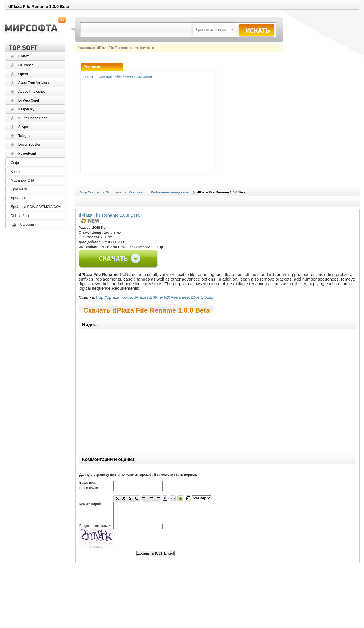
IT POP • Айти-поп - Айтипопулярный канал (118, 77)
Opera (23, 74)
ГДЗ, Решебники (24, 225)
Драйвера (18, 198)
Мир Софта (89, 192)
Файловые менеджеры (170, 192)
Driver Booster (29, 145)
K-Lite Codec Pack (33, 118)
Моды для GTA (23, 180)
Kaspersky (26, 109)
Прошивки (19, 189)
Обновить (96, 551)
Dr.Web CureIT (30, 100)
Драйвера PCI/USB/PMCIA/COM (36, 207)
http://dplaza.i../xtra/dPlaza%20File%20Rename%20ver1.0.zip (155, 297)
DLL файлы (20, 216)
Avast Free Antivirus (34, 83)
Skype (23, 127)
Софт (15, 163)
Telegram (25, 136)
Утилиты (136, 192)
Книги (15, 172)
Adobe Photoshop (32, 92)
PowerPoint (27, 153)
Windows (114, 192)
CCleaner (26, 65)
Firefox (24, 56)
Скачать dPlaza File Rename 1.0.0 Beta (147, 310)
